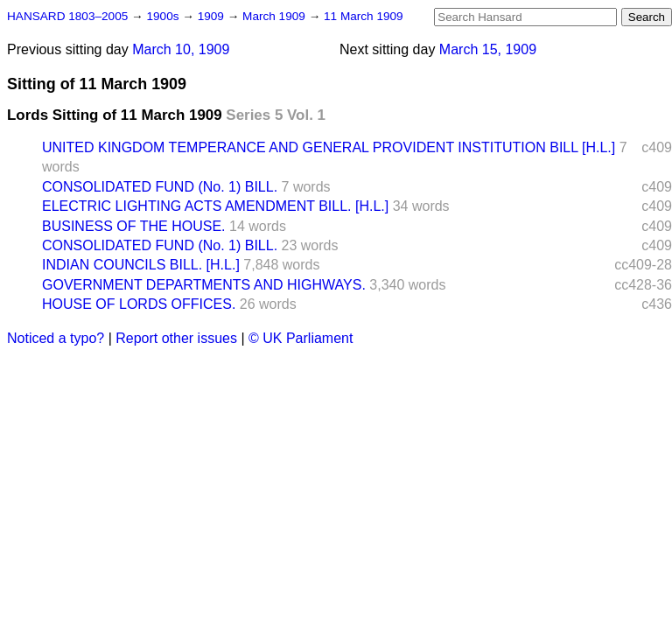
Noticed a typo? (56, 338)
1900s (164, 16)
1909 (213, 16)
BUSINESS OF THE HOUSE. (134, 226)
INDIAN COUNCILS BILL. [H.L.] (141, 265)
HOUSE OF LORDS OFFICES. (139, 304)
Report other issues (176, 338)
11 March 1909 (364, 16)
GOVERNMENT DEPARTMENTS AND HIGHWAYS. (204, 285)
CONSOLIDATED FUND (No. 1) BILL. (160, 187)
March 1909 (276, 16)
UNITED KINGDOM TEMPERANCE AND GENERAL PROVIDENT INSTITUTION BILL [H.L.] (329, 147)
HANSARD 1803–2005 (67, 16)
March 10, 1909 (181, 49)
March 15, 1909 (488, 49)
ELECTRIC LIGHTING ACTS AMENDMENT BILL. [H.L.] (215, 206)
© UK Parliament (301, 338)
